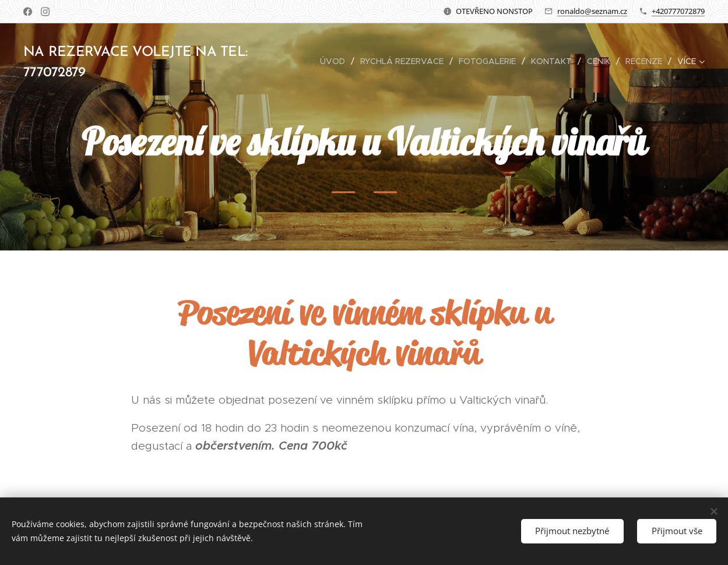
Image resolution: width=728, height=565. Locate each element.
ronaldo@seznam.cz (592, 11)
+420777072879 (678, 11)
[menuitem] (336, 61)
